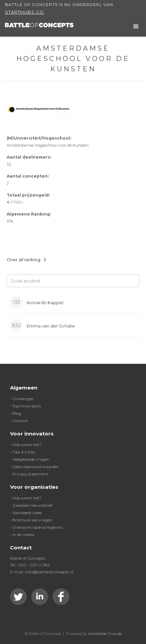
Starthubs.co (24, 12)
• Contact (19, 421)
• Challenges (22, 399)
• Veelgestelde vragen (30, 459)
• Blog (16, 413)
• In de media (22, 535)
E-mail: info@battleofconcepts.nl (42, 572)
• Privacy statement (29, 474)
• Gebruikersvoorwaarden (34, 467)
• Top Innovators (25, 406)
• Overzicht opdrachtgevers (36, 527)
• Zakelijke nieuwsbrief (31, 505)
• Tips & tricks (22, 452)
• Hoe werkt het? (26, 445)
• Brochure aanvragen (31, 520)
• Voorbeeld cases (26, 513)
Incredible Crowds (105, 634)
